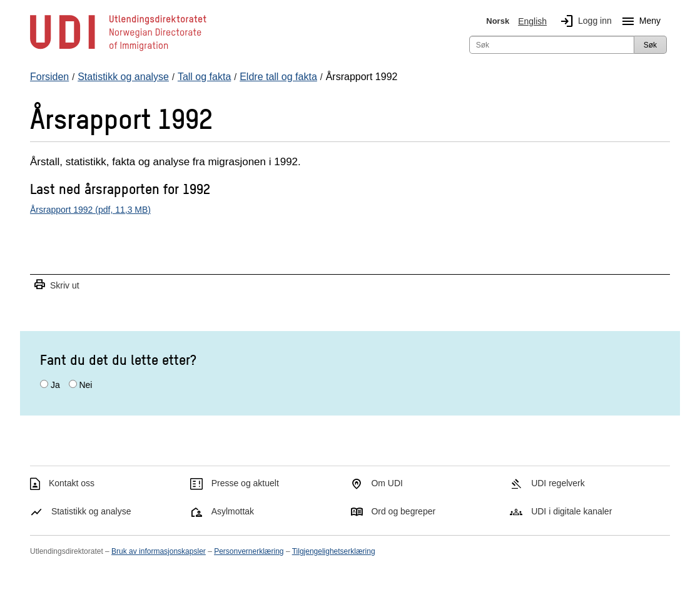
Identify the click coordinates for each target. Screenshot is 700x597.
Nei (85, 385)
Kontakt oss (72, 483)
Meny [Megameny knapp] (639, 21)
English (532, 21)
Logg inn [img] (584, 21)
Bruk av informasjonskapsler (159, 551)
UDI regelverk (558, 483)
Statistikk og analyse (91, 511)
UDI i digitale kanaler (571, 511)
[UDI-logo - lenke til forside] (118, 50)
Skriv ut (56, 285)
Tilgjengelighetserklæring (334, 551)
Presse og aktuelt (245, 483)
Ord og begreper (403, 511)
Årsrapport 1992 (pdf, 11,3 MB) (90, 210)
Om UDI (387, 483)
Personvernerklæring (249, 551)
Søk (650, 45)
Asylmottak (233, 511)
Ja (55, 385)
